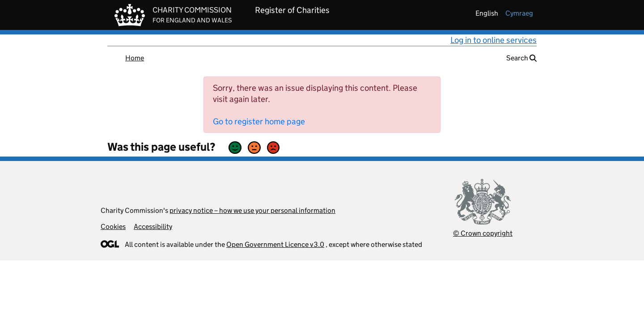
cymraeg (519, 13)
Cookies (113, 227)
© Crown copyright (483, 233)
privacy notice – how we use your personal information (252, 210)
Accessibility (153, 227)
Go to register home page (259, 121)
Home (135, 58)
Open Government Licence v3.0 (275, 244)
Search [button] (521, 58)
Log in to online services (494, 40)
